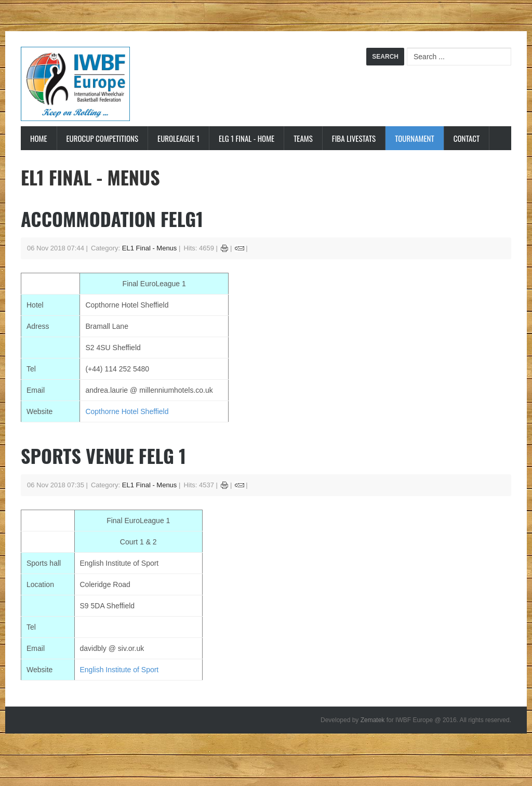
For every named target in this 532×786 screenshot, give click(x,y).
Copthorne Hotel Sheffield (127, 411)
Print (225, 248)
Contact (467, 138)
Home (39, 138)
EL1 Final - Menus (150, 248)
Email (240, 248)
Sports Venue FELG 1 (103, 455)
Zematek (373, 720)
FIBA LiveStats (354, 138)
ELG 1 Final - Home (247, 138)
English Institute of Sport (119, 670)
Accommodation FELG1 (112, 218)
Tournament (415, 138)
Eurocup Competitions (103, 138)
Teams (303, 138)
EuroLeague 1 (178, 138)
